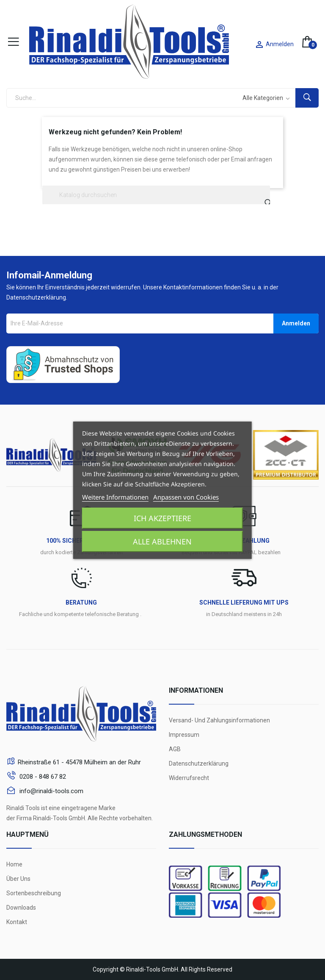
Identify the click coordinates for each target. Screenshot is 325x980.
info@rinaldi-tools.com (51, 791)
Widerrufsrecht (189, 778)
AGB (175, 749)
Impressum (184, 735)
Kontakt (17, 922)
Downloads (21, 908)
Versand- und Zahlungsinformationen (219, 720)
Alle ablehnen (162, 541)
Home (14, 864)
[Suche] (156, 195)
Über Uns (18, 879)
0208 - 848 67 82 (42, 777)
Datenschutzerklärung (199, 763)
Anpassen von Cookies (186, 497)
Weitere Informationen (115, 497)
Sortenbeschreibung (34, 893)
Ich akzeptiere (162, 518)
